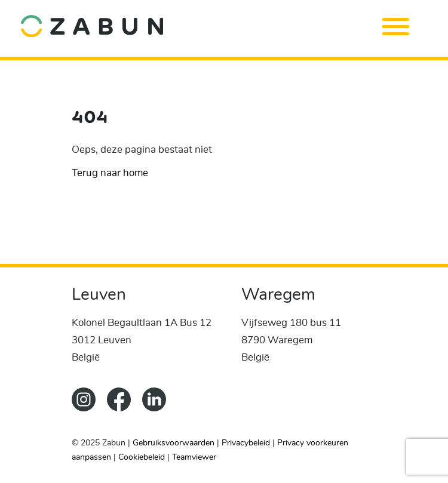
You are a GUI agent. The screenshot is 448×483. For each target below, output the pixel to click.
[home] (206, 25)
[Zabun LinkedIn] (159, 408)
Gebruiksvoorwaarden (174, 443)
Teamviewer (194, 457)
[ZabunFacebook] (125, 408)
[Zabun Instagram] (89, 408)
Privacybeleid (246, 443)
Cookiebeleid (142, 457)
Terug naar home (110, 173)
